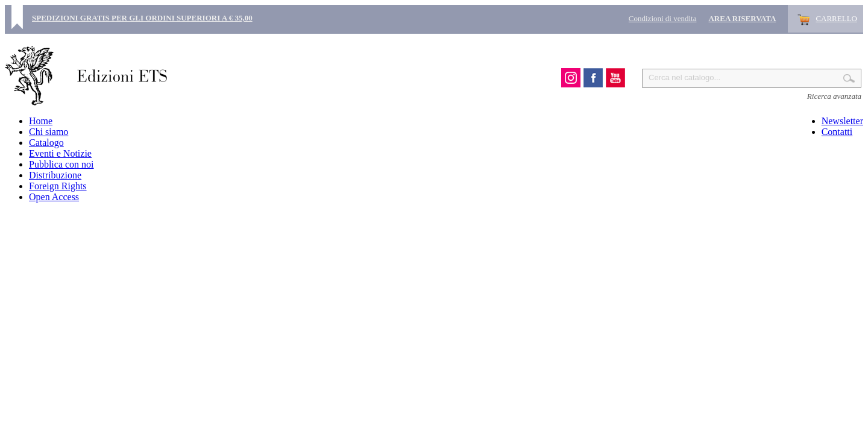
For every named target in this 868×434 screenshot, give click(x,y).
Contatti (837, 132)
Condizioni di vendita (663, 18)
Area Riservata (742, 18)
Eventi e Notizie (60, 153)
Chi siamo (49, 132)
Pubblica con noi (61, 164)
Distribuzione (55, 175)
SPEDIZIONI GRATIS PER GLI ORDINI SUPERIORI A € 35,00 (142, 18)
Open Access (54, 197)
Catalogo (46, 143)
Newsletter (842, 121)
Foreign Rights (58, 186)
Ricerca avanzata (834, 96)
